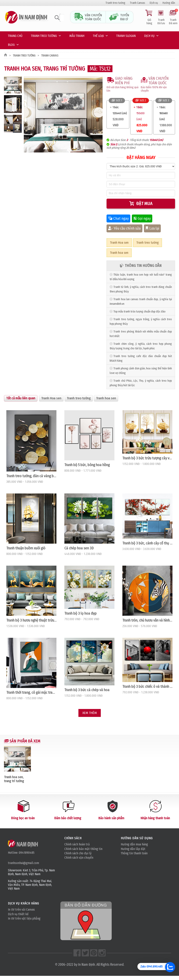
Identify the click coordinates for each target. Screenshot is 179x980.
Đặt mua (141, 204)
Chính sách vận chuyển (79, 858)
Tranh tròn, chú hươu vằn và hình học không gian (147, 620)
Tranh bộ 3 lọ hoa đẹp (80, 613)
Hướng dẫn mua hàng (134, 844)
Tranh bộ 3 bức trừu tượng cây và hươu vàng (147, 458)
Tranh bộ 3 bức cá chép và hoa (87, 690)
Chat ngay (118, 218)
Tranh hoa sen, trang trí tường (14, 779)
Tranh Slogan (126, 36)
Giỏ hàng (149, 17)
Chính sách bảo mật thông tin (83, 849)
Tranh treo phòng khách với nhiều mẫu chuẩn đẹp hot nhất (141, 334)
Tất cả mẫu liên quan (21, 398)
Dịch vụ (154, 3)
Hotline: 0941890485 (21, 853)
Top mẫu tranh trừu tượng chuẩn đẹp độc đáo (139, 312)
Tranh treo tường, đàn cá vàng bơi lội (31, 476)
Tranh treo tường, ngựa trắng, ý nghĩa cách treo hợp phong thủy (141, 322)
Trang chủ (15, 36)
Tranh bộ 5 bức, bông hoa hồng (87, 465)
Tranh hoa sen (119, 253)
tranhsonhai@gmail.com (23, 863)
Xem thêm (90, 713)
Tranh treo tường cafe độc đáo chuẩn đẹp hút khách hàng (141, 358)
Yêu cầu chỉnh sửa (124, 228)
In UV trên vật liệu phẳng (24, 918)
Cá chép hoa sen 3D (79, 548)
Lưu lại (152, 228)
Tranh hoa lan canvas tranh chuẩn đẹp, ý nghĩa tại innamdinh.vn (141, 302)
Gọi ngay (142, 218)
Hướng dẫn (169, 3)
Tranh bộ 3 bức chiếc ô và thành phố (147, 687)
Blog (11, 45)
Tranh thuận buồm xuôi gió (26, 548)
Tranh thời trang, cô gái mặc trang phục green (31, 693)
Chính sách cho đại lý (78, 853)
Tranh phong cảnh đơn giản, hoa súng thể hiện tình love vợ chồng (141, 371)
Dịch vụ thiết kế (18, 914)
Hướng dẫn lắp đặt (133, 849)
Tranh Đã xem (173, 17)
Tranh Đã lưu (161, 17)
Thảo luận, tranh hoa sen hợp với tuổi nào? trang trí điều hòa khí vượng (141, 277)
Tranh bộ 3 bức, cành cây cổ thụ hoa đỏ (147, 543)
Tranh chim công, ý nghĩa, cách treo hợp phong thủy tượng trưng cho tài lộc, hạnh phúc (141, 346)
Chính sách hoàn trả (77, 844)
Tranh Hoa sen (119, 243)
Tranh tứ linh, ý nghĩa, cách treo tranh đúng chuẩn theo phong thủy (141, 289)
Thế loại (98, 36)
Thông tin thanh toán (134, 853)
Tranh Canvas (138, 3)
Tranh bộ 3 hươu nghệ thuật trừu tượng (31, 620)
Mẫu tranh (77, 36)
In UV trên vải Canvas (21, 910)
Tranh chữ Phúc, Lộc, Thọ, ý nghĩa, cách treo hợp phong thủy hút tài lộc (141, 383)
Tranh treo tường (115, 3)
